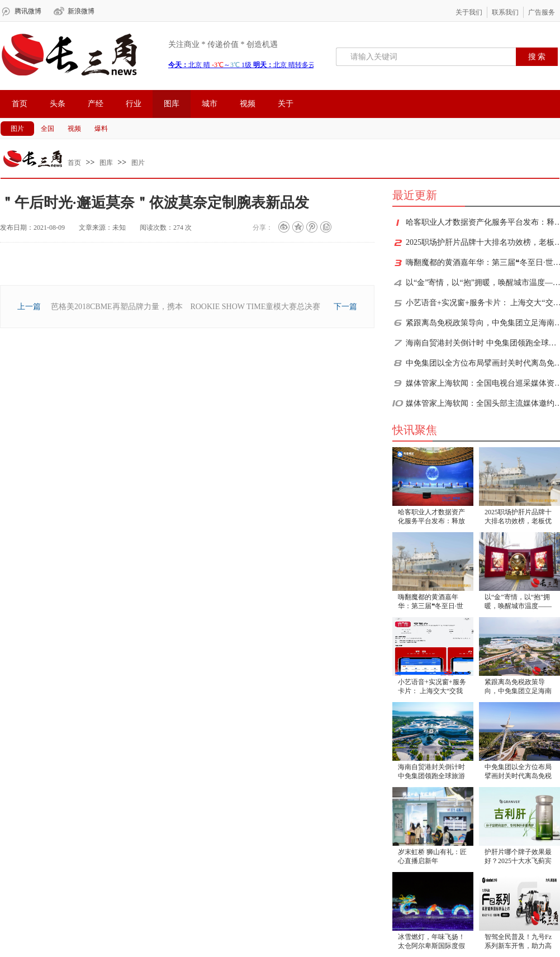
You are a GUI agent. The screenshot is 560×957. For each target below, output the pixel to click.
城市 (210, 104)
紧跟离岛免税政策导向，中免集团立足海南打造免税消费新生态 (518, 687)
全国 (48, 129)
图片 (17, 129)
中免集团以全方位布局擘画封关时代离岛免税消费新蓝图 (518, 772)
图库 (172, 104)
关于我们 (469, 12)
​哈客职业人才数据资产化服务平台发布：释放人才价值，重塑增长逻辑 (431, 517)
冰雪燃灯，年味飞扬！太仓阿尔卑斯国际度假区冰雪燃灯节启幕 (431, 942)
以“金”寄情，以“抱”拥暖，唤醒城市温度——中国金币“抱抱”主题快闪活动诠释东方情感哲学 (518, 602)
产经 (96, 104)
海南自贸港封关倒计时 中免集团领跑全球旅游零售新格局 (431, 772)
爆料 (101, 129)
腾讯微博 (28, 11)
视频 (248, 104)
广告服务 (542, 12)
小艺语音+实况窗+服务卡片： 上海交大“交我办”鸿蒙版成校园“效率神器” (432, 687)
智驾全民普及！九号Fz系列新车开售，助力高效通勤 (518, 942)
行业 (134, 104)
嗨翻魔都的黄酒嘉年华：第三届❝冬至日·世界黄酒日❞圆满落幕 (431, 602)
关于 (286, 104)
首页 (20, 104)
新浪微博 (81, 11)
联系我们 (505, 12)
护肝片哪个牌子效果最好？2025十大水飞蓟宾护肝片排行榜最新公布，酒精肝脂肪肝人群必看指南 (518, 857)
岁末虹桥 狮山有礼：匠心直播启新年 (432, 856)
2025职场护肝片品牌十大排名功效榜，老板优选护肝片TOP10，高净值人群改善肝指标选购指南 (518, 517)
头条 (58, 104)
